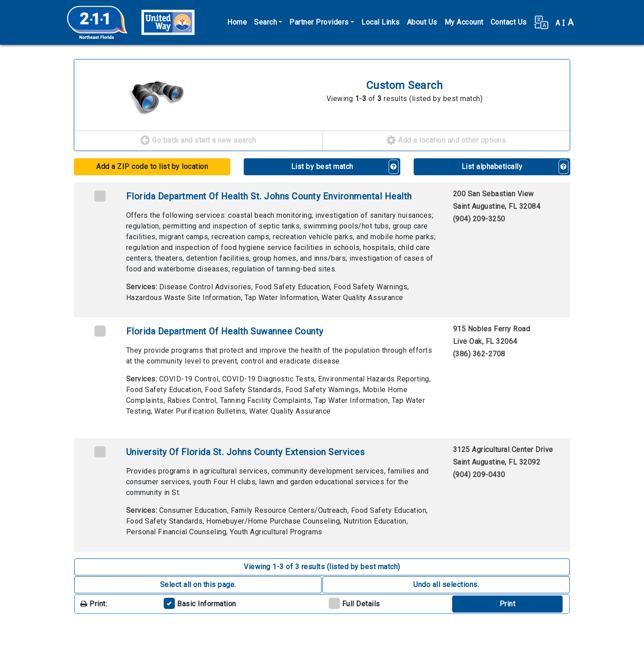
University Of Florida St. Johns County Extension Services (246, 452)
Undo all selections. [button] (446, 585)
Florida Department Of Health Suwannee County (225, 331)
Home (237, 22)
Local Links (381, 22)
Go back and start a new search (198, 141)
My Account (464, 22)
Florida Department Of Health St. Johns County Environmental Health (269, 196)
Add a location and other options (446, 141)
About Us (422, 22)
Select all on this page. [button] (198, 585)
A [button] (565, 22)
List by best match (322, 167)
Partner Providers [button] (319, 22)
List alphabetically (492, 167)
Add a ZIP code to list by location (152, 167)
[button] (541, 22)
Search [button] (265, 22)
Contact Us (509, 22)
